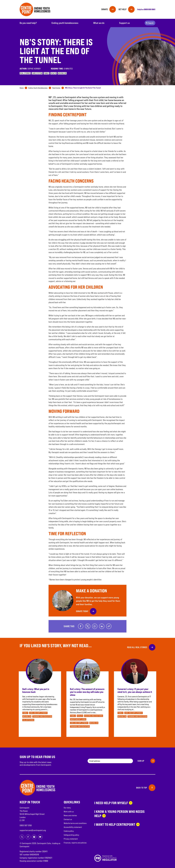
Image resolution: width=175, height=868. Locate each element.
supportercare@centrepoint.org (33, 830)
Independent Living (78, 719)
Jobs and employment (38, 713)
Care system (37, 73)
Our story (67, 808)
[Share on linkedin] (102, 626)
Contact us (68, 819)
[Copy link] (109, 626)
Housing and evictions (94, 716)
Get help (122, 9)
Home (22, 88)
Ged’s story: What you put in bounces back (36, 691)
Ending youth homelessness (65, 23)
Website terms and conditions (75, 823)
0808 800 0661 (150, 9)
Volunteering (28, 720)
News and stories (70, 816)
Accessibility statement (73, 827)
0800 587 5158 (26, 826)
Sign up (141, 761)
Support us (124, 23)
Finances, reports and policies (75, 843)
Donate (104, 9)
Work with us (69, 812)
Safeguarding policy (71, 835)
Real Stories (56, 88)
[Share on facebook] (80, 626)
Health (54, 73)
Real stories (25, 73)
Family (46, 73)
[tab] (24, 88)
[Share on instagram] (34, 837)
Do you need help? (28, 23)
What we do (99, 23)
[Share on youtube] (40, 837)
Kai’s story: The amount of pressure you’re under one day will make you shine (87, 692)
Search (151, 23)
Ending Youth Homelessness (38, 88)
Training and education (42, 717)
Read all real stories (137, 647)
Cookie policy (69, 831)
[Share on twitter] (87, 626)
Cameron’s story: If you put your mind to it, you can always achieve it (135, 691)
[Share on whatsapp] (95, 626)
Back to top (142, 788)
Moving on (62, 73)
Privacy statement (71, 839)
